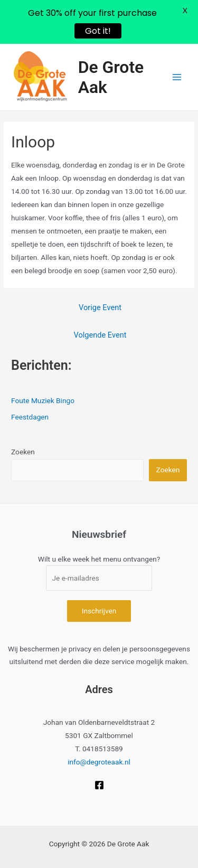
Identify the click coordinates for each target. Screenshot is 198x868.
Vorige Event (100, 307)
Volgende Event (100, 335)
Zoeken (23, 452)
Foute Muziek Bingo (43, 400)
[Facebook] (99, 785)
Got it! (98, 31)
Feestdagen (30, 417)
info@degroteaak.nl (99, 762)
